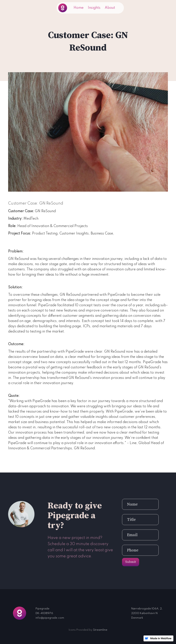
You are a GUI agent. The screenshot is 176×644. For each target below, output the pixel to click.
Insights (94, 8)
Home (79, 8)
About (110, 8)
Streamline (100, 630)
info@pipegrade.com (50, 618)
